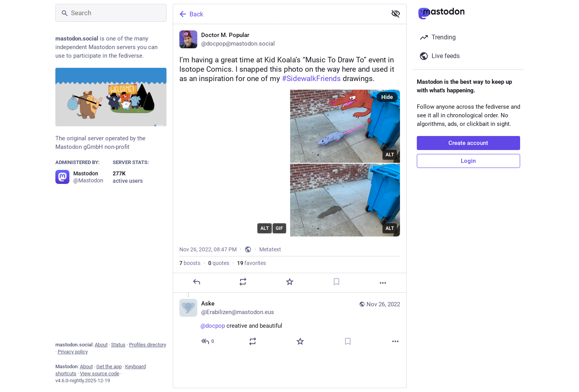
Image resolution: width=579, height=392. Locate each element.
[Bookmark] (336, 282)
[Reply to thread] (208, 341)
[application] (234, 163)
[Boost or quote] (243, 282)
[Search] (111, 13)
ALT (265, 228)
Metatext (270, 249)
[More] (383, 283)
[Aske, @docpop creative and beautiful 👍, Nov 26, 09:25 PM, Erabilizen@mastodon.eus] (290, 323)
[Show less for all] (396, 14)
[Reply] (196, 282)
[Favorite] (289, 282)
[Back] (279, 14)
